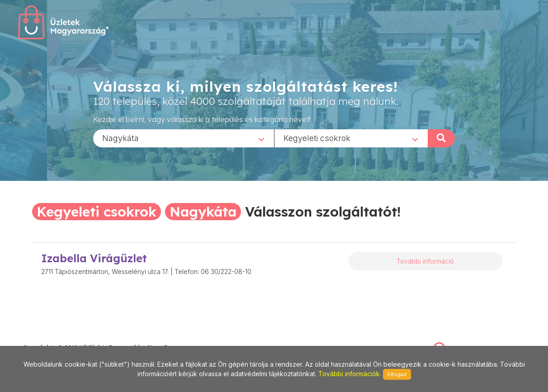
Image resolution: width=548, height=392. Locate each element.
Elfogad (397, 374)
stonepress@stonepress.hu (59, 338)
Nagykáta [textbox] (120, 138)
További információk (349, 374)
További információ (425, 261)
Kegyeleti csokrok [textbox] (317, 138)
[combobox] (184, 138)
